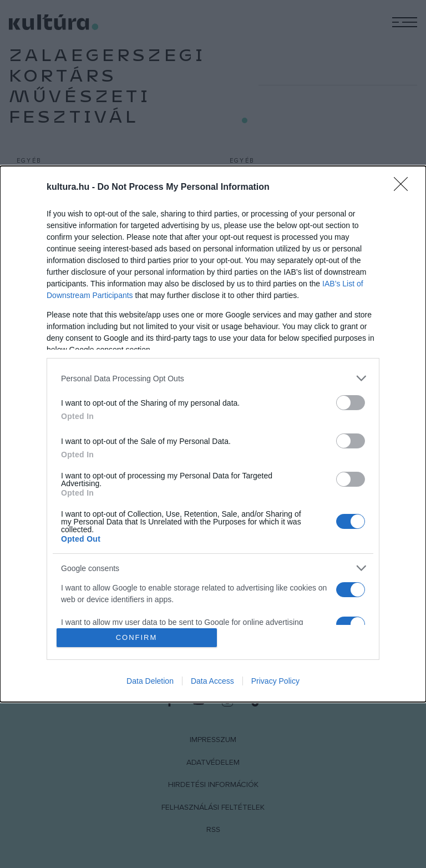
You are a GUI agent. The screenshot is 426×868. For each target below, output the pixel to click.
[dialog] (213, 434)
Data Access (212, 681)
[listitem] (213, 378)
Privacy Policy (275, 681)
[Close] (404, 188)
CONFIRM (137, 637)
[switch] (351, 403)
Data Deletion (150, 681)
